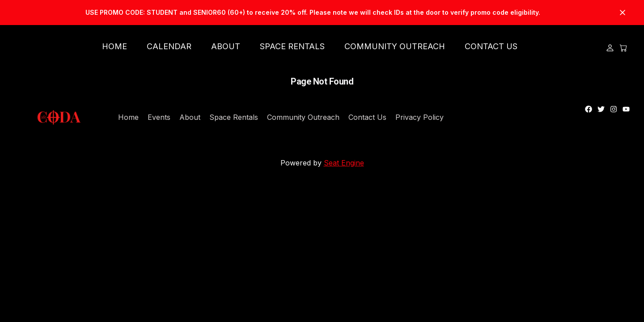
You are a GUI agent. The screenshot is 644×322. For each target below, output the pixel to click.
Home (128, 117)
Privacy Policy (419, 117)
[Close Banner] (623, 13)
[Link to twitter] (601, 109)
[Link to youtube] (626, 109)
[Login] (610, 48)
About (190, 117)
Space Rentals (234, 117)
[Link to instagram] (614, 109)
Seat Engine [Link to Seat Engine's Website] (344, 163)
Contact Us (367, 117)
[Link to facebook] (589, 109)
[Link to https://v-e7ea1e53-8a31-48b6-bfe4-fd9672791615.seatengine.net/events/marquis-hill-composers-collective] (322, 13)
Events (159, 117)
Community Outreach (303, 117)
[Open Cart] (623, 48)
